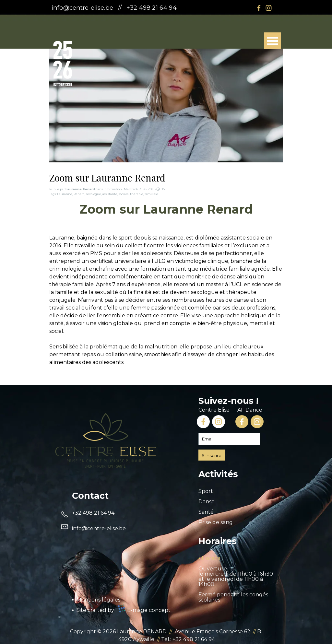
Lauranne (65, 194)
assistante (110, 194)
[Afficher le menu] (272, 41)
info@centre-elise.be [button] (82, 8)
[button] (99, 528)
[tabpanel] (137, 8)
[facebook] (259, 8)
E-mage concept (149, 610)
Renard (79, 194)
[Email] (229, 439)
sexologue (94, 194)
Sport (206, 491)
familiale (151, 194)
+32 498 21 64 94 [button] (152, 8)
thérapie (137, 194)
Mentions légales (98, 600)
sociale (124, 194)
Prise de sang (216, 522)
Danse (207, 502)
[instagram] (268, 8)
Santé (206, 512)
